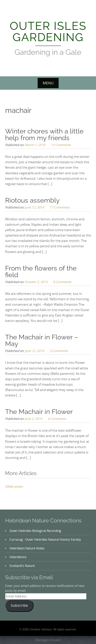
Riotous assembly (32, 200)
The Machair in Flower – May (42, 340)
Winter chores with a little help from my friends (44, 134)
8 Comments (62, 282)
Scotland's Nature (22, 566)
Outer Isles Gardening (48, 31)
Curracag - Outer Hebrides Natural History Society (45, 539)
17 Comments (60, 207)
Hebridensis (18, 557)
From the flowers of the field (41, 271)
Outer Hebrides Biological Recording (35, 531)
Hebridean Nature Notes (27, 548)
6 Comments (57, 419)
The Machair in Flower (39, 412)
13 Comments (61, 145)
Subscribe (19, 605)
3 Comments (59, 351)
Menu (48, 83)
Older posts (14, 486)
